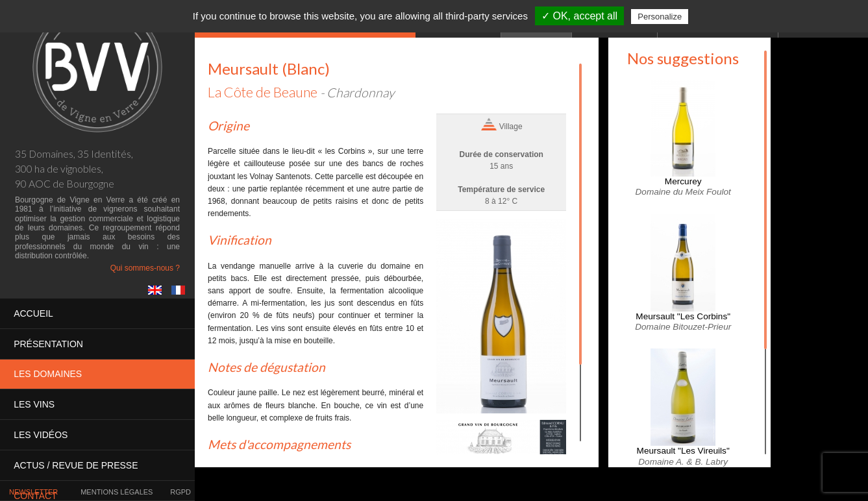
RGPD (180, 492)
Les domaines (48, 374)
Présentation (48, 343)
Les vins (34, 404)
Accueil (33, 313)
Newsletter (33, 492)
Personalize (660, 17)
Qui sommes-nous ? (145, 268)
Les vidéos (41, 434)
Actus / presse (76, 464)
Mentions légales (117, 492)
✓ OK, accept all (579, 16)
